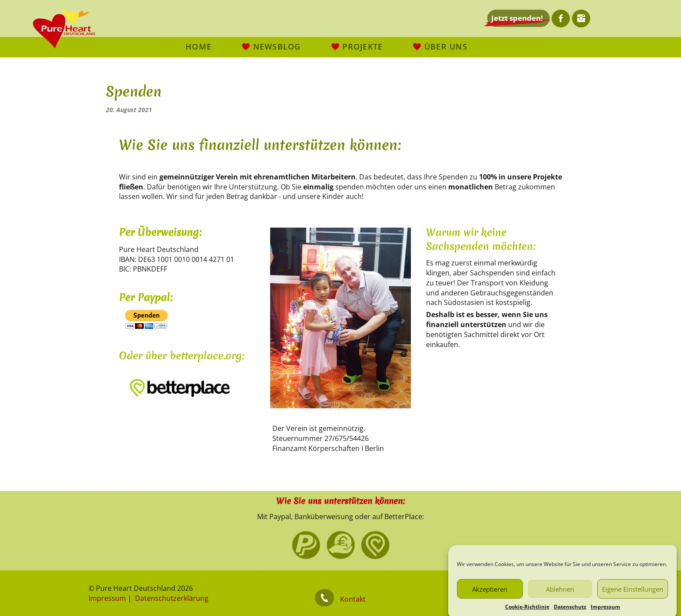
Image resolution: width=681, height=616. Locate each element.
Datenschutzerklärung (172, 598)
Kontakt (353, 599)
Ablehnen (560, 597)
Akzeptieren (490, 597)
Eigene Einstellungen (633, 597)
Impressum (107, 598)
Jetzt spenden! (517, 18)
